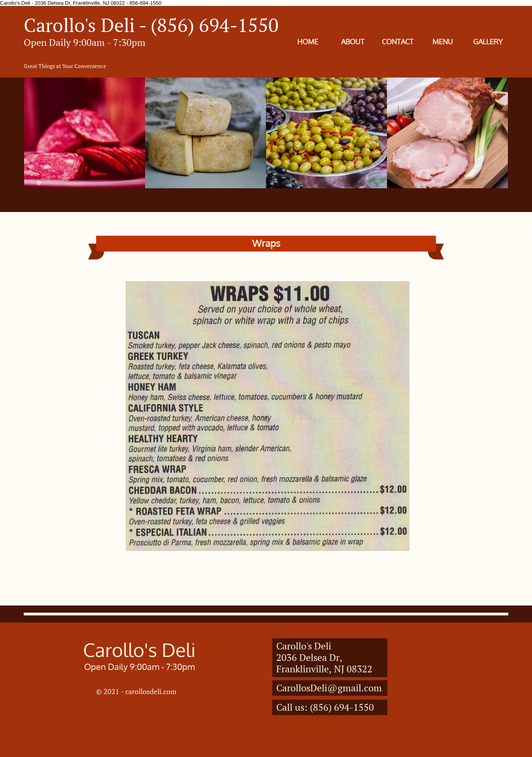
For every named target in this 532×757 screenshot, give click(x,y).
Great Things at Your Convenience (65, 66)
